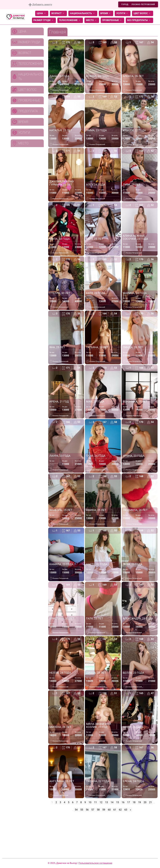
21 (151, 802)
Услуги (123, 13)
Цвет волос (143, 13)
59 (104, 810)
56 (87, 810)
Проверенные (112, 20)
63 (126, 810)
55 (82, 810)
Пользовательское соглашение (95, 863)
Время (106, 13)
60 (109, 810)
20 (145, 802)
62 (120, 810)
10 (90, 802)
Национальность (83, 13)
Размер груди (44, 20)
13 (106, 802)
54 (76, 810)
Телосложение (70, 20)
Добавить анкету (40, 5)
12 (101, 802)
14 (112, 802)
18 (134, 802)
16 (123, 802)
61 (115, 810)
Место (92, 20)
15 (117, 802)
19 (140, 802)
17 (128, 802)
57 (93, 810)
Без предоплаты (139, 20)
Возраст (58, 13)
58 (98, 810)
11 (95, 802)
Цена (42, 13)
